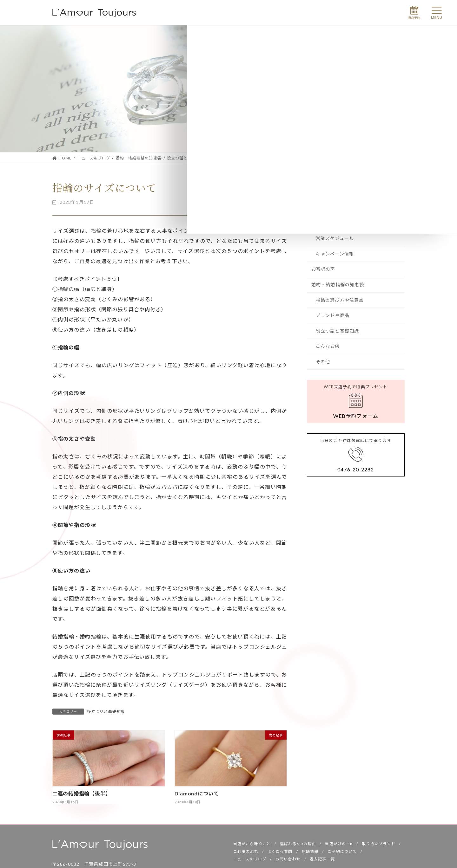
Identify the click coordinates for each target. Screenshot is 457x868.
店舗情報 (310, 853)
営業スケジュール (335, 238)
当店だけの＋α (339, 845)
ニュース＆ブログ (250, 861)
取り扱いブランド (378, 845)
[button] (356, 402)
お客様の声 (323, 269)
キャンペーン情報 (335, 254)
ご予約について (342, 853)
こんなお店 (328, 346)
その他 (323, 362)
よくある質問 (280, 853)
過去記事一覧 (322, 861)
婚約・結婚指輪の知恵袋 (338, 285)
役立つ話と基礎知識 (106, 712)
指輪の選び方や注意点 (340, 300)
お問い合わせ (288, 861)
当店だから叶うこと (252, 845)
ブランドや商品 (333, 315)
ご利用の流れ (246, 853)
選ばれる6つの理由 (298, 845)
